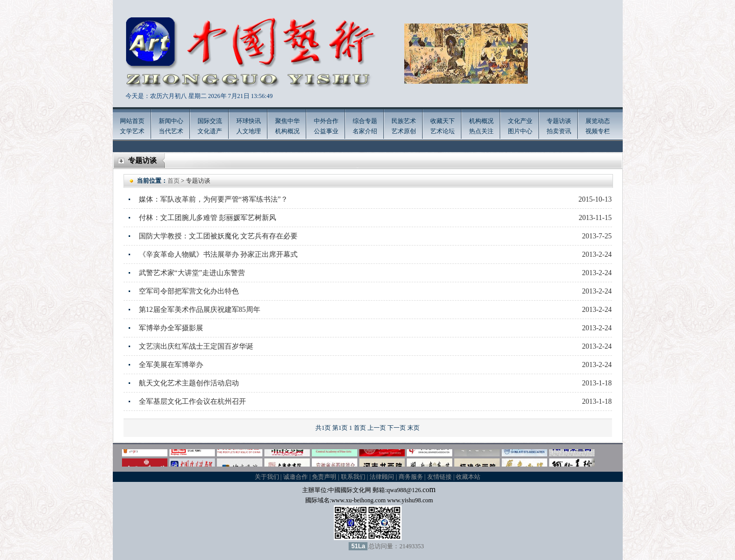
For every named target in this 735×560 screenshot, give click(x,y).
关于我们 (267, 477)
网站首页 (132, 121)
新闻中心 (171, 121)
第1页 (340, 428)
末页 (413, 428)
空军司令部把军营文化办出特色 (189, 291)
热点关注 (481, 131)
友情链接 (439, 477)
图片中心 (520, 131)
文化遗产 (210, 131)
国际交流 (210, 121)
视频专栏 (598, 131)
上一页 (377, 428)
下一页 (397, 428)
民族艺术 (404, 121)
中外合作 (326, 121)
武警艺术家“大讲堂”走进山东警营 (192, 273)
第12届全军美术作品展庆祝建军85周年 (200, 310)
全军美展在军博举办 (171, 365)
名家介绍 (365, 131)
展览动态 (598, 121)
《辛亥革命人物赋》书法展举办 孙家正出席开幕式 (218, 254)
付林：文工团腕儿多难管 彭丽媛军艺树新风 (208, 218)
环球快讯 (249, 121)
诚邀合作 (296, 477)
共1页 (323, 428)
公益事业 (326, 131)
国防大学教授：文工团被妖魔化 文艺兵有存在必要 (218, 236)
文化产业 (520, 121)
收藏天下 (443, 121)
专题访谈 (559, 121)
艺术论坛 (443, 131)
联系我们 (353, 477)
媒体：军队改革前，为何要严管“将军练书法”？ (213, 199)
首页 (174, 181)
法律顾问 (382, 477)
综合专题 (365, 121)
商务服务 (411, 477)
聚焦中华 (287, 121)
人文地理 (249, 131)
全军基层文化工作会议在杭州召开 (192, 401)
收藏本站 (468, 477)
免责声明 (324, 477)
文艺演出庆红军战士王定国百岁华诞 (196, 346)
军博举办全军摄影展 (171, 328)
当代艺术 (171, 131)
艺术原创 (404, 131)
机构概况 (287, 131)
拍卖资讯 (559, 131)
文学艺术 (132, 131)
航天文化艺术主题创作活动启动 (189, 383)
